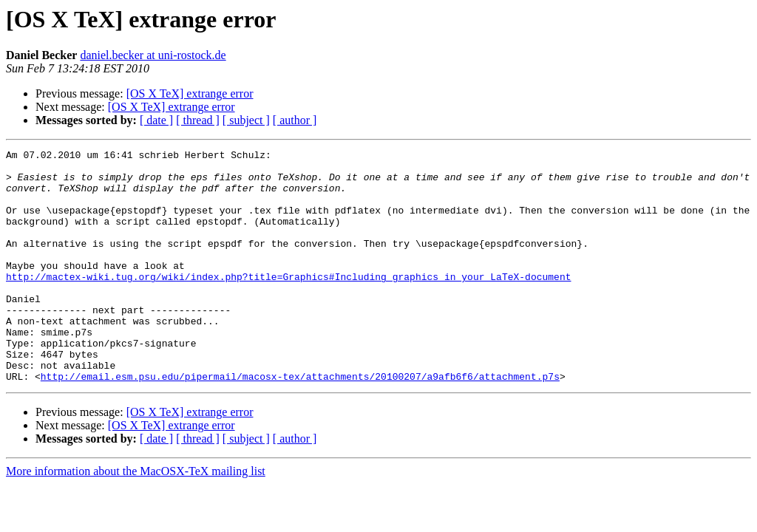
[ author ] (295, 120)
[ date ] (156, 120)
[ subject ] (246, 120)
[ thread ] (198, 120)
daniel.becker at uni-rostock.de (153, 55)
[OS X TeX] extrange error (190, 93)
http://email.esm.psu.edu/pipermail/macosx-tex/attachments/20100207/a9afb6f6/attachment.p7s (300, 423)
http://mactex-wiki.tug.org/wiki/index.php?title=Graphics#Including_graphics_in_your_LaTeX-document (288, 303)
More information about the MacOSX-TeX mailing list (136, 518)
